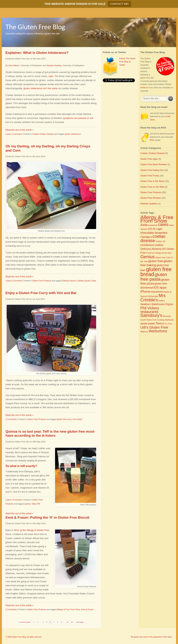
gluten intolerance (73, 134)
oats (51, 76)
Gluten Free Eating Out (152, 170)
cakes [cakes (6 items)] (163, 224)
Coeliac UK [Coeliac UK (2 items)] (160, 241)
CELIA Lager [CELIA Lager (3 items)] (155, 229)
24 (72, 622)
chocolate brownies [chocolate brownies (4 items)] (154, 233)
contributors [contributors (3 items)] (147, 245)
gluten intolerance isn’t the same (41, 88)
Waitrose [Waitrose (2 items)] (144, 332)
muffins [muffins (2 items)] (162, 301)
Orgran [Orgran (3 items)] (169, 304)
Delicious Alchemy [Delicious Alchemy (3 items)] (151, 249)
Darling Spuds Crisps (87, 281)
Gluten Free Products (42, 281)
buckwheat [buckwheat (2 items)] (153, 225)
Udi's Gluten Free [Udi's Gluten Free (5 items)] (154, 327)
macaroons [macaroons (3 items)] (157, 292)
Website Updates (149, 204)
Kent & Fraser (87, 609)
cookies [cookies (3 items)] (159, 245)
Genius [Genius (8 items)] (148, 257)
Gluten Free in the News (152, 181)
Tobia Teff (36, 504)
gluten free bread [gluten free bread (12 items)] (156, 272)
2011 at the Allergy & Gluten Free (32, 530)
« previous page (24, 622)
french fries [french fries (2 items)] (167, 253)
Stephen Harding (54, 65)
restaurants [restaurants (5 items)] (149, 312)
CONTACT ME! (119, 4)
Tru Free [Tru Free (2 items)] (168, 324)
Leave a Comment (14, 134)
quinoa (27, 504)
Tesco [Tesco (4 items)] (160, 323)
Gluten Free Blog (19, 637)
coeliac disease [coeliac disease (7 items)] (153, 239)
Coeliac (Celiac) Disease (43, 134)
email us (144, 87)
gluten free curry (64, 419)
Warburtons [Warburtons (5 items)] (158, 331)
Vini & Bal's (77, 419)
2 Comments (11, 419)
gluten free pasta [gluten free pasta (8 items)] (154, 277)
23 (67, 622)
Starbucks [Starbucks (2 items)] (169, 320)
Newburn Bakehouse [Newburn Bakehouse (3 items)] (152, 304)
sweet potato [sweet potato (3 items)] (148, 323)
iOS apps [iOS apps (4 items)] (160, 287)
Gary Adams (14, 65)
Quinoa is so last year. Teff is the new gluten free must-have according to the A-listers (50, 433)
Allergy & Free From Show (69, 609)
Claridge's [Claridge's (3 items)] (146, 237)
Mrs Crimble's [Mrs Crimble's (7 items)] (153, 298)
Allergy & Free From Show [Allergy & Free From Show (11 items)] (157, 219)
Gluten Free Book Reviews (154, 164)
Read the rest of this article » (20, 130)
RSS (152, 140)
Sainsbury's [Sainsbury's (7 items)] (151, 315)
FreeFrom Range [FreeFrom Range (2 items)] (154, 253)
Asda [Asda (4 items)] (144, 225)
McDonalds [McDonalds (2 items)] (153, 296)
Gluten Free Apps (149, 159)
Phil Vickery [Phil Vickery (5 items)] (150, 308)
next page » (80, 622)
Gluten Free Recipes (151, 198)
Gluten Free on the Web (152, 187)
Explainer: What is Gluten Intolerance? (37, 53)
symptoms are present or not (78, 118)
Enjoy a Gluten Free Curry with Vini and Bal (41, 293)
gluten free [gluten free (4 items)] (156, 261)
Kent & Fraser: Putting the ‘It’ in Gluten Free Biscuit (47, 517)
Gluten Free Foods (150, 176)
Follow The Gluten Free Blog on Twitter (127, 62)
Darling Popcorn (69, 281)
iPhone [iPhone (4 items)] (145, 291)
